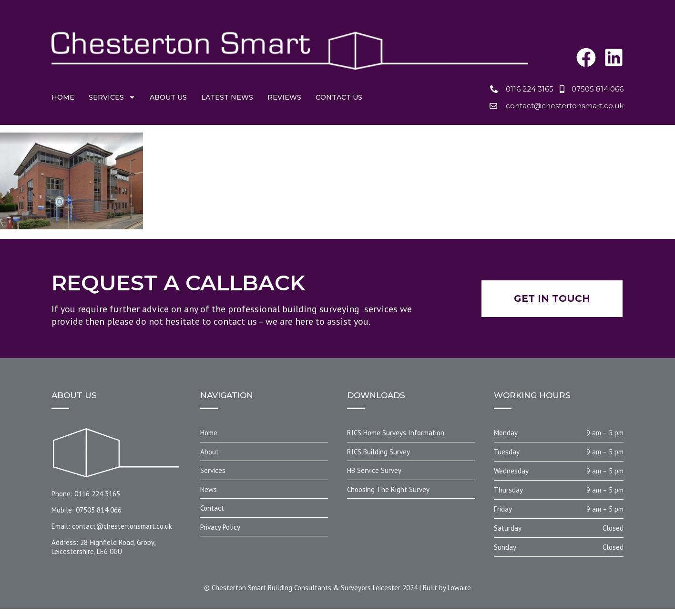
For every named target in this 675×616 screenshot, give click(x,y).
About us (168, 97)
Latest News (227, 97)
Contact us (339, 97)
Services (112, 97)
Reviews (284, 97)
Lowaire (459, 588)
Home (63, 97)
